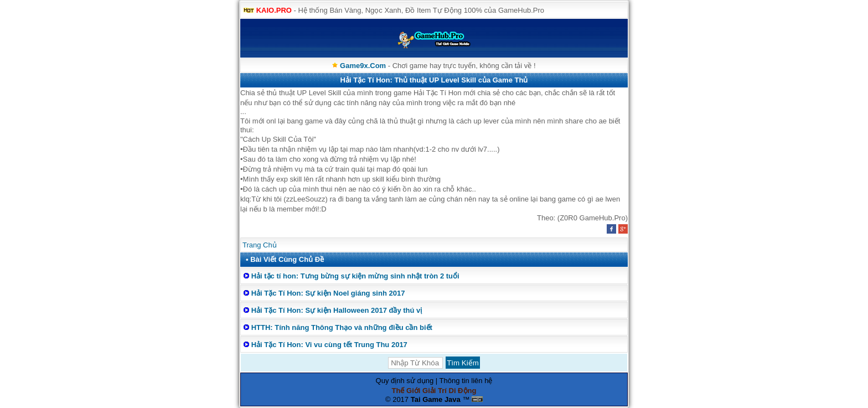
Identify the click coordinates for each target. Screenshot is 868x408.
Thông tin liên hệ (466, 381)
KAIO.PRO (274, 10)
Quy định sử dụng (405, 381)
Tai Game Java (436, 399)
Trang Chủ (260, 245)
